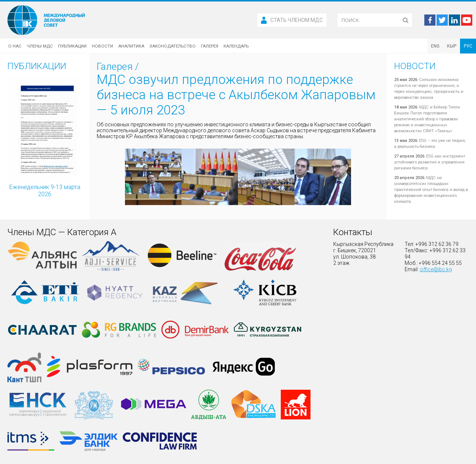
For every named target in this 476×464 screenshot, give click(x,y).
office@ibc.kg (436, 269)
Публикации (72, 46)
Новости (102, 46)
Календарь (236, 46)
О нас (15, 46)
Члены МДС (40, 46)
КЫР (452, 46)
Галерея (210, 46)
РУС (468, 46)
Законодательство (173, 46)
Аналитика (131, 46)
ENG (435, 46)
